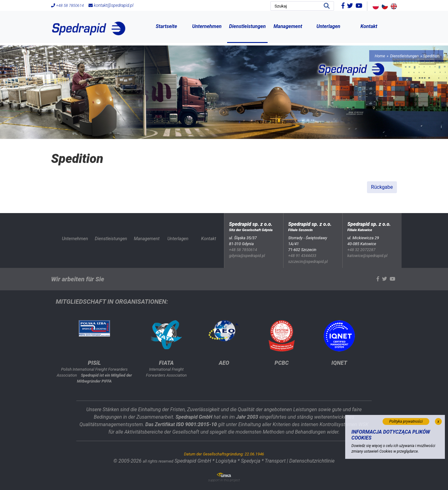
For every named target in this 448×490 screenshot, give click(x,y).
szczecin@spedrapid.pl (308, 262)
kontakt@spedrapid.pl (111, 5)
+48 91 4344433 (302, 256)
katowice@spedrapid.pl (367, 256)
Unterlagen (329, 26)
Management (288, 26)
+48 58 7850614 (67, 5)
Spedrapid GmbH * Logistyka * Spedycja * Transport (230, 461)
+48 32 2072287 (361, 250)
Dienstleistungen (247, 26)
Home (380, 56)
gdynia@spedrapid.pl (247, 256)
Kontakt (369, 26)
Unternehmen (207, 26)
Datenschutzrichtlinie (312, 461)
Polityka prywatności (406, 421)
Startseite (167, 26)
